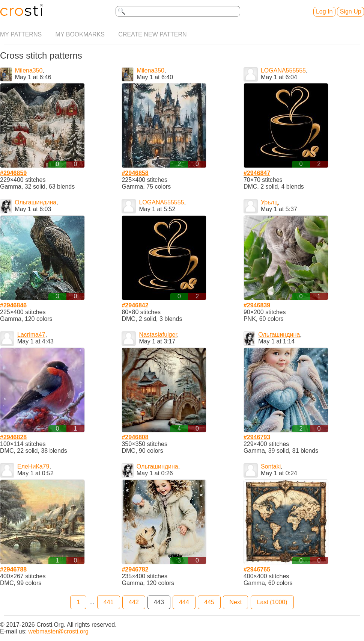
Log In (324, 11)
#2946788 (13, 569)
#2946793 (257, 437)
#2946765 (257, 569)
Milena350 (29, 70)
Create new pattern (152, 34)
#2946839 (257, 305)
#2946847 (257, 173)
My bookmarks (80, 34)
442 (134, 602)
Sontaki (271, 466)
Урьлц (269, 202)
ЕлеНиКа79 (33, 466)
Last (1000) (272, 602)
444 (184, 602)
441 (109, 602)
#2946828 (13, 437)
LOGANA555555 (283, 70)
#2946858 (135, 173)
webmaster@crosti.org (59, 631)
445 (209, 602)
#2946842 (135, 305)
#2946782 (135, 569)
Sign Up (351, 11)
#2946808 (135, 437)
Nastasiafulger (158, 335)
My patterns (21, 34)
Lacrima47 (31, 335)
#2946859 (13, 173)
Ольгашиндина (35, 202)
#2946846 (13, 305)
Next (235, 602)
